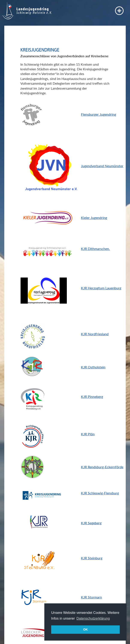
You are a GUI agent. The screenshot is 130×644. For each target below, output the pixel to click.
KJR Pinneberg (92, 397)
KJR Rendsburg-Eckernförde (102, 467)
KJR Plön (88, 434)
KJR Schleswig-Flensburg (100, 493)
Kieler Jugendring (94, 218)
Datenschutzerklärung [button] (93, 618)
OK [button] (85, 629)
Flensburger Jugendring (99, 114)
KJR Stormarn (91, 597)
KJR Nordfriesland (95, 334)
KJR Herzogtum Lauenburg (101, 288)
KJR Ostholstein (93, 367)
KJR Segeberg (91, 523)
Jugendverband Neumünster (102, 166)
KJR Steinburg (92, 558)
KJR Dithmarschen (95, 249)
